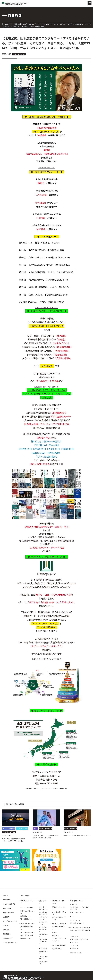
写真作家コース (43, 935)
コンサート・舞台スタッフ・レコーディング (59, 926)
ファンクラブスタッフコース (59, 918)
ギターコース (74, 942)
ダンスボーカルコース (77, 923)
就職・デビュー (9, 913)
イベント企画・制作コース (59, 913)
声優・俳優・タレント (77, 901)
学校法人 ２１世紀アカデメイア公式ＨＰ (47, 659)
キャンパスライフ (9, 904)
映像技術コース (25, 938)
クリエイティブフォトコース (43, 942)
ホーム (6, 895)
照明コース (55, 935)
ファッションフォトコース (43, 913)
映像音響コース (57, 948)
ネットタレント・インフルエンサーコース (80, 908)
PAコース (55, 933)
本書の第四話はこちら (47, 168)
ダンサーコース (75, 920)
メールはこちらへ (32, 788)
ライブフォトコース (43, 923)
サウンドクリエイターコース (79, 939)
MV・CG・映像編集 (27, 908)
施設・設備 (7, 908)
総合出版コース (43, 953)
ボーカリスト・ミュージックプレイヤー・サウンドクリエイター (80, 930)
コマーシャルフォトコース (43, 908)
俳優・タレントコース (77, 912)
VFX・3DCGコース (26, 919)
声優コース (74, 904)
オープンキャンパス (10, 921)
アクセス (6, 930)
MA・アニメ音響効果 (58, 945)
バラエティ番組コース (27, 932)
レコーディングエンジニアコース (59, 939)
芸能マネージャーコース (59, 908)
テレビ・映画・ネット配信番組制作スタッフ (28, 926)
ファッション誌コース (43, 958)
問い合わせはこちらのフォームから (55, 788)
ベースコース (74, 945)
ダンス (72, 917)
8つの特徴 (7, 900)
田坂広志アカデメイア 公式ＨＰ (47, 387)
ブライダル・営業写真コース (43, 929)
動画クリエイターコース (27, 912)
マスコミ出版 (43, 948)
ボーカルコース (75, 936)
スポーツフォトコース (43, 918)
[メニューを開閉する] (90, 3)
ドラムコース (74, 948)
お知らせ (8, 24)
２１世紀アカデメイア (10, 943)
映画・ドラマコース (27, 935)
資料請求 (6, 934)
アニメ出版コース (43, 963)
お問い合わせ (8, 938)
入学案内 (6, 917)
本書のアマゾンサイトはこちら (47, 308)
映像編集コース (25, 916)
